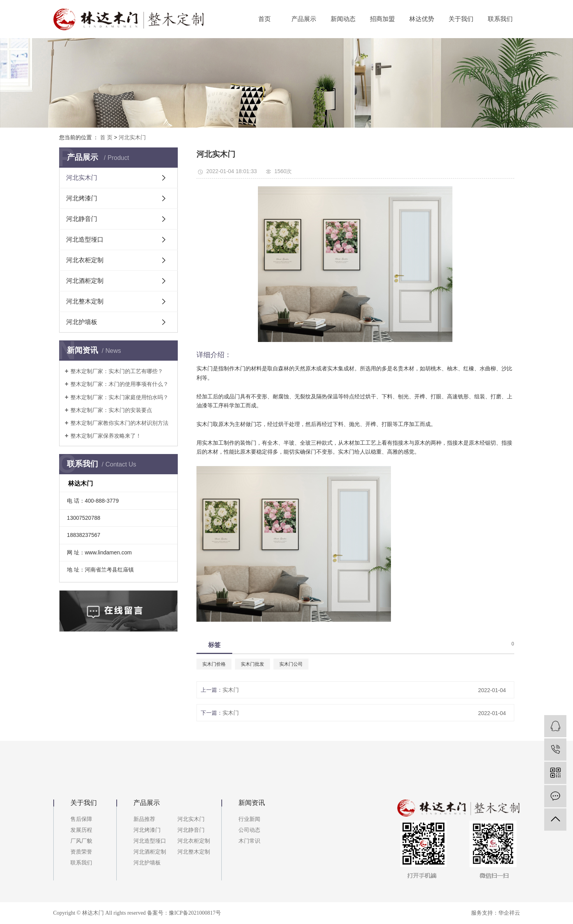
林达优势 (422, 19)
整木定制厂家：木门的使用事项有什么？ (119, 384)
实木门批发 (252, 664)
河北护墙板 (82, 322)
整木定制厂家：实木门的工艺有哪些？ (117, 371)
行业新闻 (249, 819)
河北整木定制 (85, 301)
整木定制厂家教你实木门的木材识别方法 (119, 423)
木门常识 (249, 841)
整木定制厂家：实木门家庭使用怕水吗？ (119, 397)
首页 (265, 19)
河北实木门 (132, 137)
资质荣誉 (81, 852)
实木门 (231, 690)
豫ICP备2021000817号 (195, 913)
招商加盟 (382, 19)
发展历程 (81, 830)
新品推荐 (144, 819)
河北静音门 (82, 219)
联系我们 (500, 19)
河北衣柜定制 (85, 260)
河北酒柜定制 (85, 281)
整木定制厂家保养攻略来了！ (106, 436)
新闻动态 (343, 19)
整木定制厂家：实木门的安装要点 (111, 410)
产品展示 (304, 19)
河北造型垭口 (85, 239)
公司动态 (249, 830)
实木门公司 (291, 664)
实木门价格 (214, 664)
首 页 (106, 137)
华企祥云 (509, 913)
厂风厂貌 (81, 841)
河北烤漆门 (82, 198)
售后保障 (81, 819)
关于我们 (461, 19)
